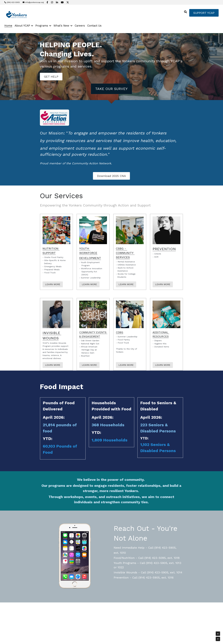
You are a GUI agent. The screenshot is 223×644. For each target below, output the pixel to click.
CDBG (120, 332)
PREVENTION (164, 249)
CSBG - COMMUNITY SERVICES (125, 253)
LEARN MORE (53, 284)
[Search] (186, 12)
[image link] (16, 15)
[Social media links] (47, 2)
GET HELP (51, 77)
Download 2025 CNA (111, 176)
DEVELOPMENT (90, 258)
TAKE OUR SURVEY (111, 89)
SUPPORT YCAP (204, 13)
